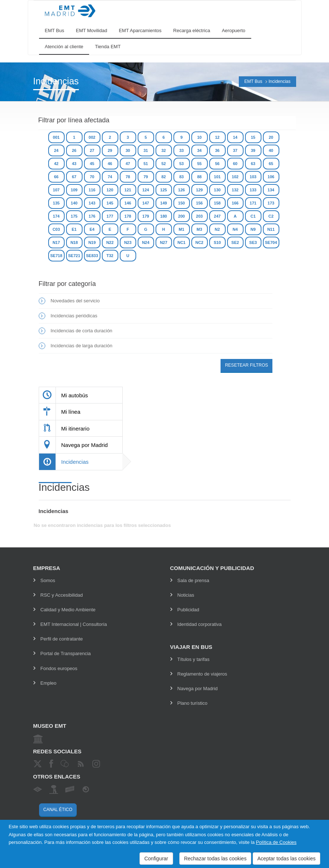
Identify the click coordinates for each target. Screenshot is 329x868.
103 (253, 177)
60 (235, 164)
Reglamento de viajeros (202, 674)
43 (74, 164)
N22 (110, 242)
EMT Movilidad (92, 30)
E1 (74, 229)
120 (110, 190)
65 (271, 164)
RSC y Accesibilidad (62, 595)
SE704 (271, 242)
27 (92, 150)
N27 (164, 242)
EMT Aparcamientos (140, 30)
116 (92, 190)
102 (235, 177)
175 (74, 216)
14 (235, 137)
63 (253, 164)
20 (271, 137)
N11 (271, 229)
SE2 (235, 242)
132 (235, 190)
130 (217, 190)
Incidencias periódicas (74, 316)
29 (110, 150)
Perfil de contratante (62, 639)
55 (199, 164)
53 (181, 164)
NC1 (181, 242)
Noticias (186, 595)
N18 (74, 242)
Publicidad (188, 610)
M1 (181, 229)
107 (56, 190)
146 (128, 203)
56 (217, 164)
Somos (48, 580)
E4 (92, 229)
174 (56, 216)
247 (217, 216)
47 (128, 164)
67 (74, 177)
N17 (56, 242)
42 (56, 164)
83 (181, 177)
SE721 (74, 256)
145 (110, 203)
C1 (253, 216)
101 (217, 177)
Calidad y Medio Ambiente (68, 610)
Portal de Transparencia (66, 653)
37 (235, 150)
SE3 (253, 242)
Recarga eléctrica (192, 30)
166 (235, 203)
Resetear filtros (246, 365)
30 (128, 150)
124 (146, 190)
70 (92, 177)
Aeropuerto (233, 30)
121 (128, 190)
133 (253, 190)
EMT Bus (55, 30)
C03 (56, 229)
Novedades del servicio (75, 301)
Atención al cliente (64, 47)
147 (146, 203)
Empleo (49, 683)
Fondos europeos (59, 668)
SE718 (56, 256)
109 (74, 190)
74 (110, 177)
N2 (217, 229)
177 (110, 216)
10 (199, 137)
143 (92, 203)
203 (199, 216)
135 (56, 203)
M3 (199, 229)
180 (164, 216)
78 (128, 177)
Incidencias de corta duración (82, 331)
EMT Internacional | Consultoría (74, 624)
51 (146, 164)
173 (271, 203)
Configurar (156, 859)
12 (217, 137)
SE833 (92, 256)
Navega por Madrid (198, 689)
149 (164, 203)
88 (199, 177)
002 (92, 137)
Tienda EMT (108, 47)
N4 (235, 229)
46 (110, 164)
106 (271, 177)
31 (146, 150)
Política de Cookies (276, 842)
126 (181, 190)
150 (181, 203)
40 (271, 150)
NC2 (199, 242)
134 (271, 190)
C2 (271, 216)
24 (56, 150)
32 (164, 150)
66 (56, 177)
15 (253, 137)
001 (56, 137)
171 (253, 203)
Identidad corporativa (200, 624)
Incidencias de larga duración (82, 346)
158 (217, 203)
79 (146, 177)
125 (164, 190)
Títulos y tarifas (194, 659)
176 (92, 216)
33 (181, 150)
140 (74, 203)
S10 (217, 242)
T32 (110, 256)
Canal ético (58, 810)
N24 (146, 242)
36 (217, 150)
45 (92, 164)
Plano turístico (192, 703)
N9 (253, 229)
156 (199, 203)
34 (199, 150)
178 (128, 216)
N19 (92, 242)
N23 (128, 242)
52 (164, 164)
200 (181, 216)
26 (74, 150)
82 (164, 177)
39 (253, 150)
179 (146, 216)
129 (199, 190)
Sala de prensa (193, 580)
